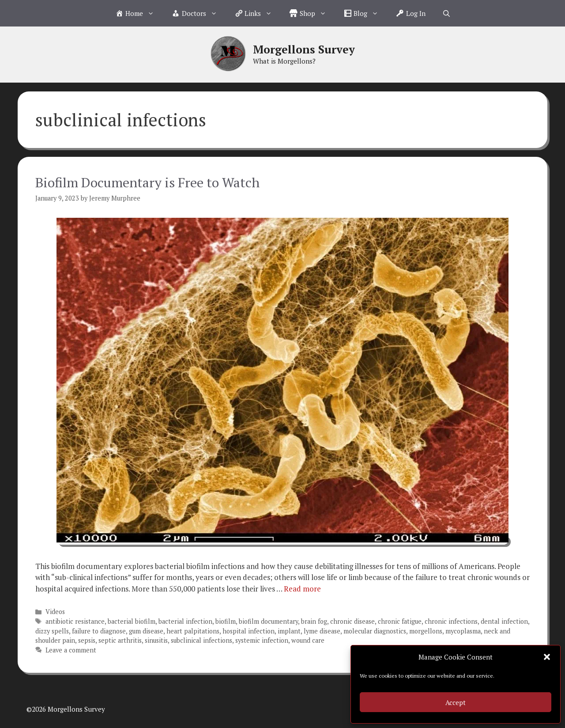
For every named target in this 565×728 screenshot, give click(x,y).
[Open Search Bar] (446, 13)
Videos (55, 612)
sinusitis (156, 640)
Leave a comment (71, 650)
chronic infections (451, 621)
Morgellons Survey (304, 49)
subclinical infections (202, 640)
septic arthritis (120, 640)
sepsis (87, 640)
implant (289, 631)
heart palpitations (193, 631)
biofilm (226, 621)
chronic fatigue (400, 621)
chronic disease (352, 621)
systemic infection (262, 640)
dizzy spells (52, 631)
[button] (547, 657)
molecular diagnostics (375, 631)
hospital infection (249, 631)
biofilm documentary (268, 621)
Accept (456, 702)
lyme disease (322, 631)
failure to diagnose (99, 631)
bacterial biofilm (132, 621)
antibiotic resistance (75, 621)
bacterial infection (185, 621)
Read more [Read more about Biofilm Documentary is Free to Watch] (302, 589)
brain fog (314, 621)
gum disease (146, 631)
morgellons (426, 631)
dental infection (504, 621)
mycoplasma (463, 631)
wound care (308, 640)
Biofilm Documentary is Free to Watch (147, 182)
